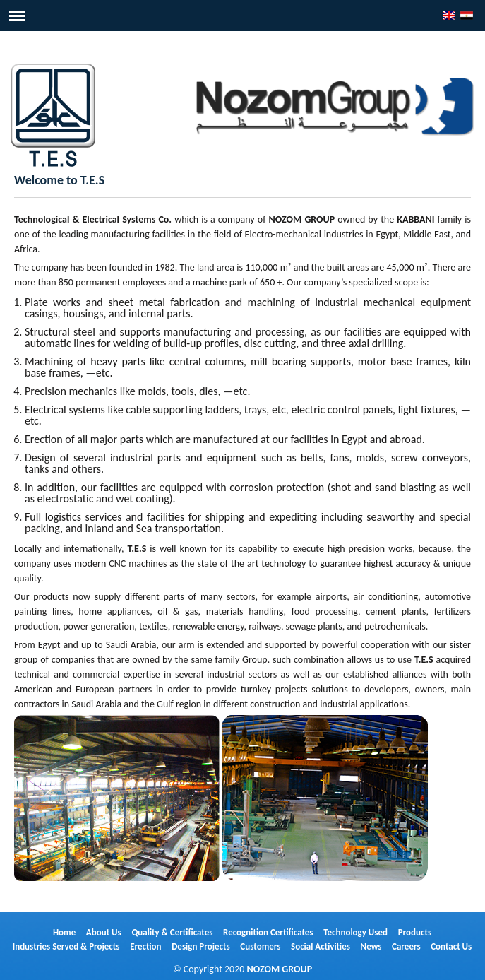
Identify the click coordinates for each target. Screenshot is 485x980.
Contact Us (451, 946)
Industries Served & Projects (66, 946)
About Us (104, 932)
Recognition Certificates (268, 932)
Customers (260, 946)
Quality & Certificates (172, 932)
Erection (145, 946)
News (371, 946)
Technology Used (355, 932)
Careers (406, 946)
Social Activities (321, 946)
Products (415, 932)
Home (64, 932)
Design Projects (201, 946)
